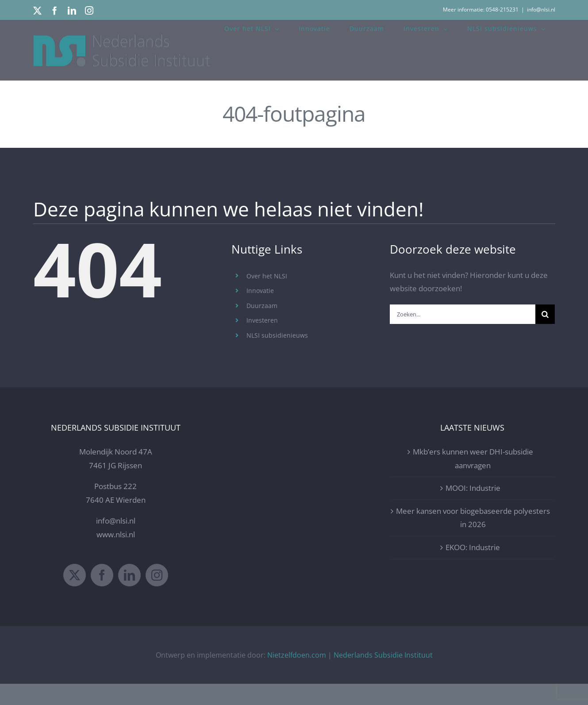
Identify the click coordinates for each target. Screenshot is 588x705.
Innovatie (260, 291)
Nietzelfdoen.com (297, 676)
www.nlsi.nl (116, 556)
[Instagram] (157, 596)
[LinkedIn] (129, 596)
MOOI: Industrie (473, 509)
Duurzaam (262, 306)
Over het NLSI (267, 276)
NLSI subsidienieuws (277, 335)
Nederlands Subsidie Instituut (383, 676)
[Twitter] (75, 596)
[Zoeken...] (463, 314)
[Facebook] (102, 596)
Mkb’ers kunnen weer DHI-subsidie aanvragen (473, 480)
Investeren (262, 320)
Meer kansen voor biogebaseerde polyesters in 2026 (473, 539)
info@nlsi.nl (541, 10)
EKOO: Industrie (473, 568)
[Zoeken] (545, 314)
